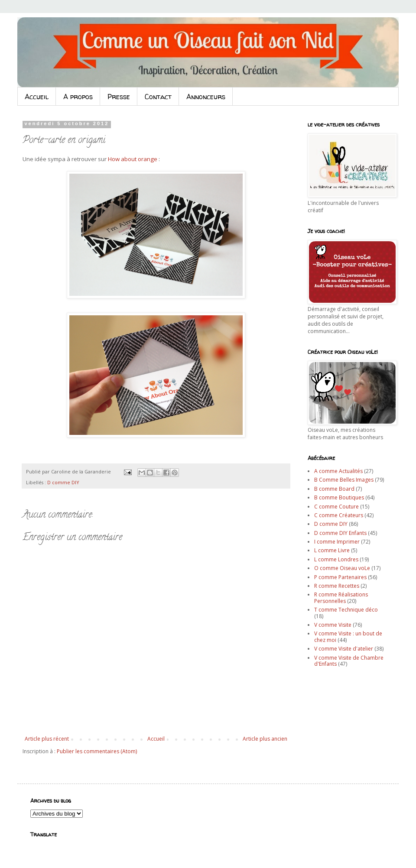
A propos (78, 97)
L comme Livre (332, 550)
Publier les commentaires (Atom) (97, 751)
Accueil (37, 97)
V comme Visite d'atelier (344, 649)
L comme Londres (336, 559)
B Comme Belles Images (344, 480)
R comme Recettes (337, 586)
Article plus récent (47, 739)
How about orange (133, 159)
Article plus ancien (265, 739)
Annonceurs (206, 97)
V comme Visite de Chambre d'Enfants (349, 661)
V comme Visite (333, 625)
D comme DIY (63, 482)
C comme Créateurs (339, 515)
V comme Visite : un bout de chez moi (348, 636)
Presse (119, 97)
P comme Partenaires (340, 577)
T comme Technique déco (346, 610)
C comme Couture (336, 507)
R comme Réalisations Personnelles (341, 598)
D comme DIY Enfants (340, 533)
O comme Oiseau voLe (342, 568)
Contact (158, 97)
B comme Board (334, 489)
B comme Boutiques (339, 497)
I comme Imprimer (337, 542)
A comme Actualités (338, 471)
